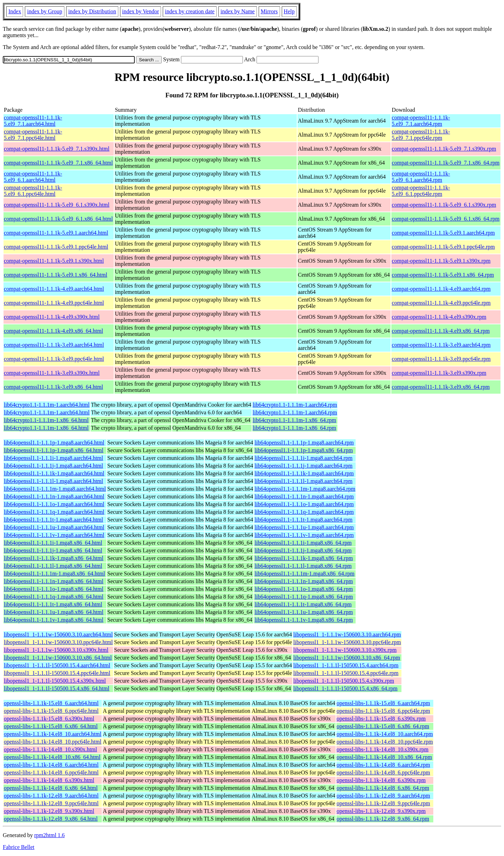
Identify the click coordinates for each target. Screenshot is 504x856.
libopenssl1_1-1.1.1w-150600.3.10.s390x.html (56, 650)
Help (289, 11)
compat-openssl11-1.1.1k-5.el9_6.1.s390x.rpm (444, 205)
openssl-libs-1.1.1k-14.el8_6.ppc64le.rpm (383, 772)
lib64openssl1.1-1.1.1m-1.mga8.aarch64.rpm (305, 489)
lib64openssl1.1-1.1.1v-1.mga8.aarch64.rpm (304, 535)
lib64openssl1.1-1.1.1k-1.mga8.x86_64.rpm (304, 558)
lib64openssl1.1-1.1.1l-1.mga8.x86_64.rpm (303, 566)
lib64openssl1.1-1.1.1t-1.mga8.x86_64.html (53, 604)
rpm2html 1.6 (50, 835)
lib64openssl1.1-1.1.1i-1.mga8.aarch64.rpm (303, 458)
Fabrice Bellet (19, 847)
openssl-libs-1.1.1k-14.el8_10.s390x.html (50, 749)
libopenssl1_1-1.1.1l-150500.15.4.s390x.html (55, 681)
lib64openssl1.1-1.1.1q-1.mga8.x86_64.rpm (304, 597)
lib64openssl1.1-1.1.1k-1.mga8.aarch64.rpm (304, 473)
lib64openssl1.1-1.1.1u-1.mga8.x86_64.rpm (304, 612)
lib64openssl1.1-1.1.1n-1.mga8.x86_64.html (54, 581)
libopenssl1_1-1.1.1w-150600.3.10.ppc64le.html (58, 642)
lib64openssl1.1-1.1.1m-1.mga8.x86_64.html (54, 574)
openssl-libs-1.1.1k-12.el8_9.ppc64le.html (51, 803)
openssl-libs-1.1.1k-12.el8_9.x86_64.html (51, 819)
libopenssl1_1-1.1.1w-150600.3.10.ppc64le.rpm (347, 642)
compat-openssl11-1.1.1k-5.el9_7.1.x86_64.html (58, 163)
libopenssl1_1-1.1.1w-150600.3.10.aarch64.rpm (347, 634)
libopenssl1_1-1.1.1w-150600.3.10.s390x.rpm (345, 650)
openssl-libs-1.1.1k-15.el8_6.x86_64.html (51, 726)
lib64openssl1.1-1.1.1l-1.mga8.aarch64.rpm (303, 481)
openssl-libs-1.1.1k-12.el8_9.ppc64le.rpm (383, 803)
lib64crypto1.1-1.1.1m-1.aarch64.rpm (295, 405)
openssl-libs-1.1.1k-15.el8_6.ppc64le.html (51, 711)
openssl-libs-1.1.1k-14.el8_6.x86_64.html (51, 788)
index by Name (238, 11)
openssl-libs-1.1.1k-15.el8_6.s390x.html (49, 719)
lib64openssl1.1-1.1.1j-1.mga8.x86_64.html (53, 550)
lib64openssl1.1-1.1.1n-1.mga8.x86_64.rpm (304, 581)
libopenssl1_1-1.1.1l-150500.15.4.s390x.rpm (344, 681)
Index (15, 11)
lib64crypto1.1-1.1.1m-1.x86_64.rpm (295, 420)
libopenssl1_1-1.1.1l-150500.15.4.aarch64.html (57, 665)
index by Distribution (92, 11)
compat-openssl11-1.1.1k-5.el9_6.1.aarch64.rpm (421, 177)
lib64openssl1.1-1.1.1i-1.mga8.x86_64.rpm (303, 543)
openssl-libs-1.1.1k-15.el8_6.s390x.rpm (381, 719)
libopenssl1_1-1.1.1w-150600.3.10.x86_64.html (58, 658)
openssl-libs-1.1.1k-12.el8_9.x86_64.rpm (383, 819)
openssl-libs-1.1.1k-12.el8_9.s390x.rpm (381, 811)
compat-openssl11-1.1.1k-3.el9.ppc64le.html (54, 359)
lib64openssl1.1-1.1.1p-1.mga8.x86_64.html (54, 450)
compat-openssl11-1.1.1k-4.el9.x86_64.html (53, 331)
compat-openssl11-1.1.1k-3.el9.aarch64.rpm (441, 345)
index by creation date (190, 11)
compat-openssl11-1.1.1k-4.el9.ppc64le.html (54, 303)
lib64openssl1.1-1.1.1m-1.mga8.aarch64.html (55, 489)
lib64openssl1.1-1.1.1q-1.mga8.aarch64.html (54, 512)
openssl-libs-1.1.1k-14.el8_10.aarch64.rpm (385, 734)
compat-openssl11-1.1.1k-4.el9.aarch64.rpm (441, 289)
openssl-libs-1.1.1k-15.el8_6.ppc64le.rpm (383, 711)
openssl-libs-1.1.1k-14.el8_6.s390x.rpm (381, 780)
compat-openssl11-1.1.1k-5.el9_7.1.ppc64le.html (33, 135)
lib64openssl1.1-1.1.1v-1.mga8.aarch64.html (54, 535)
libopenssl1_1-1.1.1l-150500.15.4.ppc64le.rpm (346, 673)
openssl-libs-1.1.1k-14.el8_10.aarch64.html (53, 734)
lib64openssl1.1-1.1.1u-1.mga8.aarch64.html (54, 527)
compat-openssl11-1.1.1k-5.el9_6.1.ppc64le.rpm (421, 191)
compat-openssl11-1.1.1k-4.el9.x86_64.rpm (441, 331)
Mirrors (269, 11)
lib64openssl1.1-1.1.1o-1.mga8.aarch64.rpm (304, 504)
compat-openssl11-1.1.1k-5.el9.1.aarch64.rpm (443, 233)
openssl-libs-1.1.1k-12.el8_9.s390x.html (49, 811)
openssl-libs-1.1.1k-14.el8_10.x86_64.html (52, 757)
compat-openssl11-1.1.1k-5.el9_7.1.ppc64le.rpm (421, 135)
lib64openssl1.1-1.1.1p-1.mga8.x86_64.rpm (304, 450)
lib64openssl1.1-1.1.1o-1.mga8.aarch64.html (54, 504)
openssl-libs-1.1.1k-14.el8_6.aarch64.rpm (383, 765)
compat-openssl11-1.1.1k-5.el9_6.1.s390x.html (57, 205)
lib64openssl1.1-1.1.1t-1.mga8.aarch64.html (54, 520)
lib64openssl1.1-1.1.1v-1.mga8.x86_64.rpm (304, 620)
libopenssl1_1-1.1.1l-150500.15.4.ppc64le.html (57, 673)
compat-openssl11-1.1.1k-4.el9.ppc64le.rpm (441, 303)
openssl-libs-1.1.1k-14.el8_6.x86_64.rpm (383, 788)
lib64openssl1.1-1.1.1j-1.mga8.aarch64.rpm (303, 466)
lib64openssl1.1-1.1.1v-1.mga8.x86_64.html (54, 620)
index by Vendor (141, 11)
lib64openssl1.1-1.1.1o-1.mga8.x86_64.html (54, 589)
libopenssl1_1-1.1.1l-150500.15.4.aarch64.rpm (346, 665)
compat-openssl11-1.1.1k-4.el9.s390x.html (52, 317)
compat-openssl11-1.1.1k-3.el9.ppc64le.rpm (441, 359)
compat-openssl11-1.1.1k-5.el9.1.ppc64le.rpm (443, 247)
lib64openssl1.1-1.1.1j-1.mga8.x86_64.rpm (303, 550)
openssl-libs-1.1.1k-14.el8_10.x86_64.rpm (384, 757)
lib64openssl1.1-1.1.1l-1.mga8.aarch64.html (54, 481)
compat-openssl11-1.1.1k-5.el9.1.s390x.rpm (441, 261)
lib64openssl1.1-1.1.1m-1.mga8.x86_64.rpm (304, 574)
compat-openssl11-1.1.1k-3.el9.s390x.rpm (439, 373)
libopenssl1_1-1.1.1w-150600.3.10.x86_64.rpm (347, 658)
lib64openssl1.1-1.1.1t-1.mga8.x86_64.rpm (303, 604)
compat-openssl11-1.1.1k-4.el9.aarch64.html (54, 289)
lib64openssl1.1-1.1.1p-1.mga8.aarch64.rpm (304, 443)
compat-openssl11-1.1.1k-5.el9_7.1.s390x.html (57, 149)
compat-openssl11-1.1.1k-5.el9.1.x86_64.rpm (443, 275)
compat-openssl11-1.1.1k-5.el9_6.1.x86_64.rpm (446, 219)
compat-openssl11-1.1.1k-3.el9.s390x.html (52, 373)
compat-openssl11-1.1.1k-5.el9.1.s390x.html (54, 261)
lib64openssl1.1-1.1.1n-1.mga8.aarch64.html (54, 496)
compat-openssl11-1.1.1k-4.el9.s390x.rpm (439, 317)
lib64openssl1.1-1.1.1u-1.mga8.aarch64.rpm (304, 527)
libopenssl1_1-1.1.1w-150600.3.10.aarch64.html (58, 634)
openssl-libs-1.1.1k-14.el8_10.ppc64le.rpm (385, 742)
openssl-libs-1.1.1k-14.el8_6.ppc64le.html (51, 772)
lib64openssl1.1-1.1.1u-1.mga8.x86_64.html (54, 612)
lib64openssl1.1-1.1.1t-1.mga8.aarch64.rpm (303, 520)
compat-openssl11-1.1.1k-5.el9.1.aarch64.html (56, 233)
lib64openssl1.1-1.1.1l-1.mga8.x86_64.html (53, 566)
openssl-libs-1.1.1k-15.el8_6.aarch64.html (51, 703)
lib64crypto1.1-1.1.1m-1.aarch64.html (47, 405)
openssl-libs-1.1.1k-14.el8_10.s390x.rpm (383, 749)
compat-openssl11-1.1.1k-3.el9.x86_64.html (53, 387)
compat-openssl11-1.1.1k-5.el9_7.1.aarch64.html (33, 121)
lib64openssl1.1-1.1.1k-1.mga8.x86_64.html (54, 558)
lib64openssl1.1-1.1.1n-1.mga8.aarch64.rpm (304, 496)
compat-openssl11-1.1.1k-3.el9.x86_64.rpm (441, 387)
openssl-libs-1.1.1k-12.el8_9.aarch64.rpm (383, 796)
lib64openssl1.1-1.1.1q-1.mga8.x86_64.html (54, 597)
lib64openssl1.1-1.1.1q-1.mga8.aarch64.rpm (304, 512)
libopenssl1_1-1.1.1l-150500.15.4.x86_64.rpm (345, 688)
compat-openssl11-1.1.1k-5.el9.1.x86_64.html (55, 275)
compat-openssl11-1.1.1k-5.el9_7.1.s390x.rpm (444, 149)
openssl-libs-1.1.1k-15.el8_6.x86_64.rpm (383, 726)
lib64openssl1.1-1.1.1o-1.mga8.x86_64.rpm (304, 589)
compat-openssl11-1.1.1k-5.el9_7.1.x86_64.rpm (446, 163)
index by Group (44, 11)
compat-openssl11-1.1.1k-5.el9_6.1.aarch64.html (33, 177)
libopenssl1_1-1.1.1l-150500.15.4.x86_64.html (57, 688)
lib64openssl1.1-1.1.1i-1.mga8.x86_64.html (53, 543)
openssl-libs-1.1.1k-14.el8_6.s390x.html (49, 780)
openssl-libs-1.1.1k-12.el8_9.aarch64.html (51, 796)
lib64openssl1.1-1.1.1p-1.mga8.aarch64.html (54, 443)
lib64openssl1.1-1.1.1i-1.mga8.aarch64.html (54, 458)
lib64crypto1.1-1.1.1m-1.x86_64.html (46, 420)
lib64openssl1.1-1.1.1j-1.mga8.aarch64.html (54, 466)
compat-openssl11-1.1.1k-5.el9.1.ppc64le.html (56, 247)
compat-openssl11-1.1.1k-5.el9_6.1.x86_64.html (58, 219)
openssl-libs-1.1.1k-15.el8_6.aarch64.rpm (383, 703)
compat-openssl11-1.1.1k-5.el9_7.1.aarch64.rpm (421, 121)
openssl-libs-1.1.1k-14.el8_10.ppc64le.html (53, 742)
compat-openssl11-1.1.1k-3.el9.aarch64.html (54, 345)
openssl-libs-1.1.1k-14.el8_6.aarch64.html (51, 765)
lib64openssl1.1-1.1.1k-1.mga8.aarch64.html (54, 473)
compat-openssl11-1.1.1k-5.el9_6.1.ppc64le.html (33, 191)
